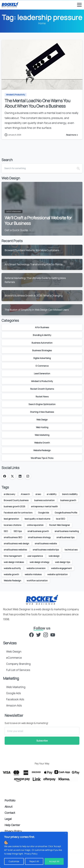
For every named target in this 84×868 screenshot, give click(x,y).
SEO (6, 531)
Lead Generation (42, 373)
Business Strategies (42, 350)
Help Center (12, 825)
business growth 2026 (14, 506)
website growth (11, 574)
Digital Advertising (42, 358)
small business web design (16, 543)
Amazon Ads (14, 705)
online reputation (35, 525)
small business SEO (13, 537)
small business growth (38, 531)
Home (42, 23)
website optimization (57, 574)
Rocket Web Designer (59, 525)
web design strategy (39, 562)
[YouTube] (53, 635)
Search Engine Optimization (42, 404)
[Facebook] (31, 635)
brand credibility (70, 494)
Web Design (42, 420)
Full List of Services (18, 670)
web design (54, 556)
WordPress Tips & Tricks (42, 458)
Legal (8, 819)
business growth (68, 500)
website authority (12, 568)
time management (13, 556)
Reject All (34, 861)
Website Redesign (42, 450)
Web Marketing (42, 435)
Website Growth (42, 443)
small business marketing (67, 531)
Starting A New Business (42, 412)
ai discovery (9, 494)
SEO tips (18, 531)
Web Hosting (42, 427)
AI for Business (42, 327)
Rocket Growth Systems (42, 389)
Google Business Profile (66, 513)
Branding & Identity (42, 335)
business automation (44, 500)
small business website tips (46, 550)
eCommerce (14, 658)
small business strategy (39, 537)
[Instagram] (46, 635)
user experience (35, 556)
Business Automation (42, 343)
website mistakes (33, 574)
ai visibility (52, 494)
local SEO (60, 519)
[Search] (38, 168)
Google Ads (44, 513)
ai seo (38, 494)
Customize (14, 861)
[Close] (66, 833)
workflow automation (37, 580)
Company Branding (18, 664)
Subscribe (42, 741)
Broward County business (16, 500)
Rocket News (42, 396)
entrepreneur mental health (44, 506)
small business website (46, 543)
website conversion (36, 568)
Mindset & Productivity (42, 381)
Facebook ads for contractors (18, 513)
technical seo (71, 550)
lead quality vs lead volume (37, 519)
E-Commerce (42, 366)
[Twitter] (39, 635)
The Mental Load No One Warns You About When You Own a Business (37, 103)
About (9, 807)
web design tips (63, 562)
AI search (25, 494)
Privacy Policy (31, 854)
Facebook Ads (15, 699)
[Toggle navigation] (79, 5)
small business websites (15, 550)
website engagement (61, 568)
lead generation (11, 519)
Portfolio (10, 800)
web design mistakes (14, 562)
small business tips (65, 537)
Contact (10, 813)
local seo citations (12, 525)
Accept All (54, 861)
